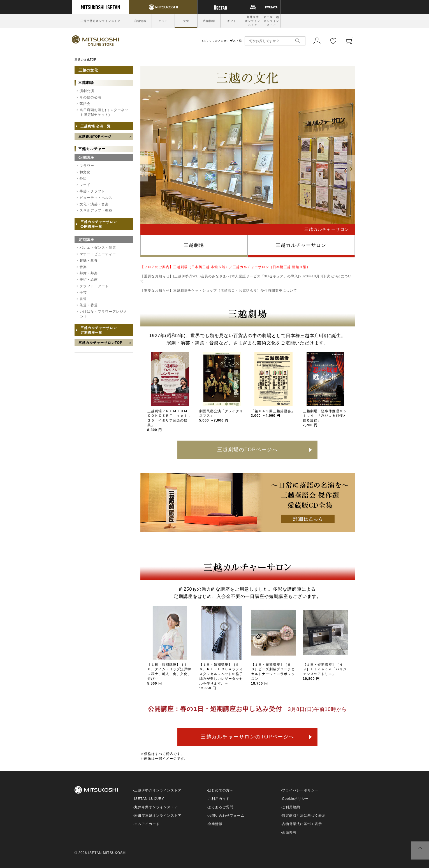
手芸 (83, 293)
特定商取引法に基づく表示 (304, 816)
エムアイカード (147, 824)
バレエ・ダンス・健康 (98, 248)
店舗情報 (140, 21)
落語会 (85, 104)
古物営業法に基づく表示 (302, 824)
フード (85, 185)
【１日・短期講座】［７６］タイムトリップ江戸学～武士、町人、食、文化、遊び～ (169, 674)
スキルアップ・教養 (96, 210)
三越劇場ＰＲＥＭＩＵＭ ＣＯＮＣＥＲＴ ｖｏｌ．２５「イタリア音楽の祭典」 (169, 421)
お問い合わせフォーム (226, 816)
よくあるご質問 (221, 807)
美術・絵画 (89, 280)
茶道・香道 (89, 305)
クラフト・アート (94, 286)
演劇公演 (87, 91)
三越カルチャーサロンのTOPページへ (247, 737)
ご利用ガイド (219, 799)
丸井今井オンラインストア (253, 21)
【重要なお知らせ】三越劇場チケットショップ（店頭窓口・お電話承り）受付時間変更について (219, 291)
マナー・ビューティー (98, 254)
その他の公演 (91, 97)
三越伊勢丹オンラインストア (100, 21)
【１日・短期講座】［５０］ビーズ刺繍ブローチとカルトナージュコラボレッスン (273, 674)
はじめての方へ (221, 790)
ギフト (163, 21)
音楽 (83, 267)
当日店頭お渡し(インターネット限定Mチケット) (104, 112)
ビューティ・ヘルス (96, 198)
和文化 (85, 172)
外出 (83, 178)
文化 (186, 21)
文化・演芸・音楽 (94, 204)
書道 (83, 299)
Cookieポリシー (295, 799)
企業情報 (215, 824)
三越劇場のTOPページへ (248, 450)
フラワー (87, 166)
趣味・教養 (89, 261)
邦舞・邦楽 (89, 273)
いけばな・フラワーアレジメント (103, 314)
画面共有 (289, 832)
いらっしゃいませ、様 (222, 41)
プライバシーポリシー (300, 790)
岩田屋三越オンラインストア (271, 21)
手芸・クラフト (92, 191)
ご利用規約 (291, 807)
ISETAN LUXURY (149, 799)
